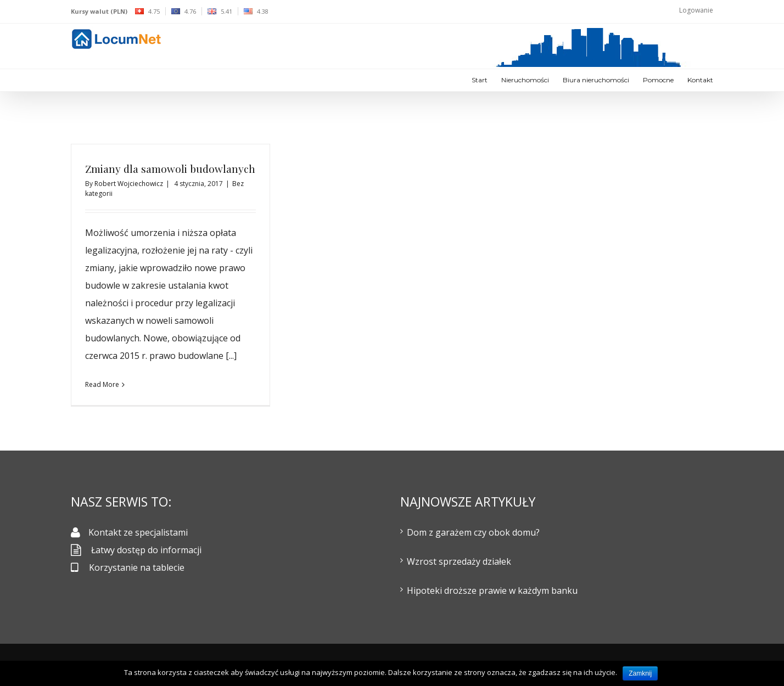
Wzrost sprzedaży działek (459, 561)
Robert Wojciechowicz (129, 184)
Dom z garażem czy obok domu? (473, 532)
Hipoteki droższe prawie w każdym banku (492, 591)
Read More (102, 384)
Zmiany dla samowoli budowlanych (170, 168)
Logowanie (696, 10)
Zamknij (640, 673)
